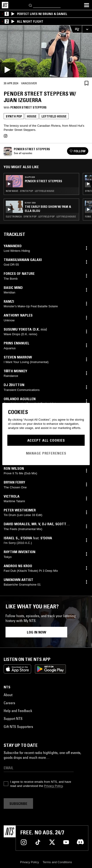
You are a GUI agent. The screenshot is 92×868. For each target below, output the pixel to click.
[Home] (5, 5)
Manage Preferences (46, 453)
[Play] (46, 51)
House (32, 116)
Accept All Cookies (46, 440)
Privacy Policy (53, 786)
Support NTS (13, 718)
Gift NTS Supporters (18, 727)
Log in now (36, 632)
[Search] (31, 5)
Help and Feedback (18, 711)
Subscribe (18, 803)
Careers (9, 703)
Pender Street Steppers (28, 107)
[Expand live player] (87, 29)
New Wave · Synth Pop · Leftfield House (30, 191)
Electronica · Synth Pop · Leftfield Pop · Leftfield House (41, 217)
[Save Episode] (86, 83)
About (8, 695)
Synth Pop (14, 116)
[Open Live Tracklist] (76, 29)
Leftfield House (54, 116)
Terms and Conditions (57, 862)
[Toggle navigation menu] (86, 5)
